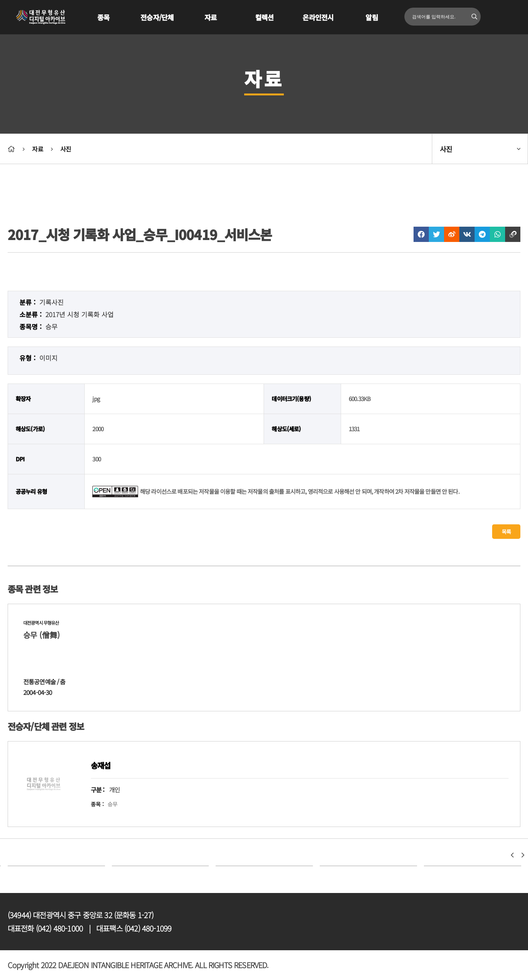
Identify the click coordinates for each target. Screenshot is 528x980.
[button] (512, 855)
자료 (211, 17)
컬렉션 (264, 17)
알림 (372, 17)
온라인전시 (318, 17)
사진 (66, 149)
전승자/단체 (157, 17)
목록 (506, 532)
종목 (103, 17)
